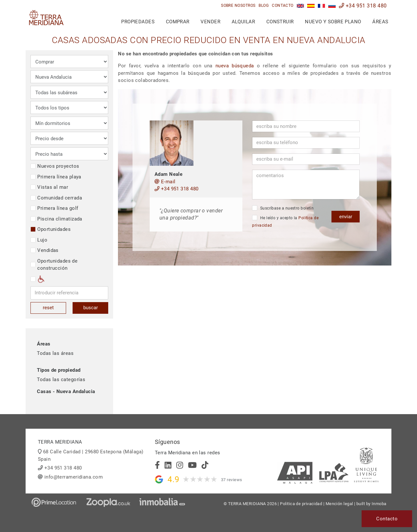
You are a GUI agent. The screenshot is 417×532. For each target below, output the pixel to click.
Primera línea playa (56, 177)
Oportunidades (51, 229)
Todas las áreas (55, 353)
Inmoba (379, 504)
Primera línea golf (54, 208)
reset (48, 308)
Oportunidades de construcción (54, 265)
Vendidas (45, 250)
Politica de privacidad (301, 504)
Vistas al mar (49, 187)
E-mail (165, 182)
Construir (280, 22)
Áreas (380, 22)
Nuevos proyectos (55, 166)
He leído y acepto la (285, 221)
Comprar (178, 22)
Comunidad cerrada (56, 198)
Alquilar (243, 22)
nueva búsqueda (235, 66)
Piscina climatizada (56, 219)
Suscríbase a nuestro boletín (283, 208)
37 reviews (232, 480)
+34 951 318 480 (363, 6)
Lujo (39, 240)
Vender (210, 22)
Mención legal (339, 504)
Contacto (283, 6)
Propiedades (138, 22)
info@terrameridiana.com (74, 477)
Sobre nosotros (238, 6)
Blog (264, 6)
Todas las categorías (61, 379)
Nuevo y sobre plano (333, 22)
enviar (346, 217)
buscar (91, 308)
